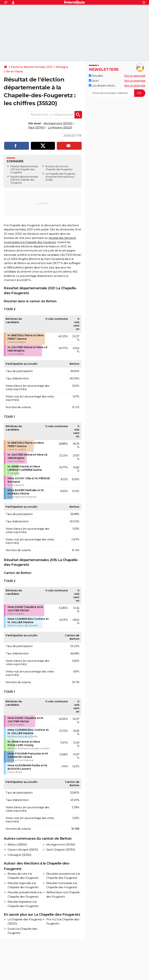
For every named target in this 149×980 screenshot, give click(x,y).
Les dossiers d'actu (102, 86)
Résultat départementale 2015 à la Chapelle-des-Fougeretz (24, 180)
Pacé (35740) (36, 128)
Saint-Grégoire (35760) (61, 850)
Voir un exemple (135, 76)
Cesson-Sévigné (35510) (23, 850)
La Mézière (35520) (60, 128)
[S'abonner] (117, 93)
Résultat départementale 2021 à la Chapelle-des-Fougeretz (24, 169)
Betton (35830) (17, 845)
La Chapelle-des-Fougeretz (60, 174)
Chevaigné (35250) (19, 855)
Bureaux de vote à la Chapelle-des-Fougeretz (59, 168)
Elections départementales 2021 (32, 67)
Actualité (96, 76)
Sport (94, 81)
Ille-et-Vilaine (14, 71)
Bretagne (62, 67)
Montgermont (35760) (58, 123)
